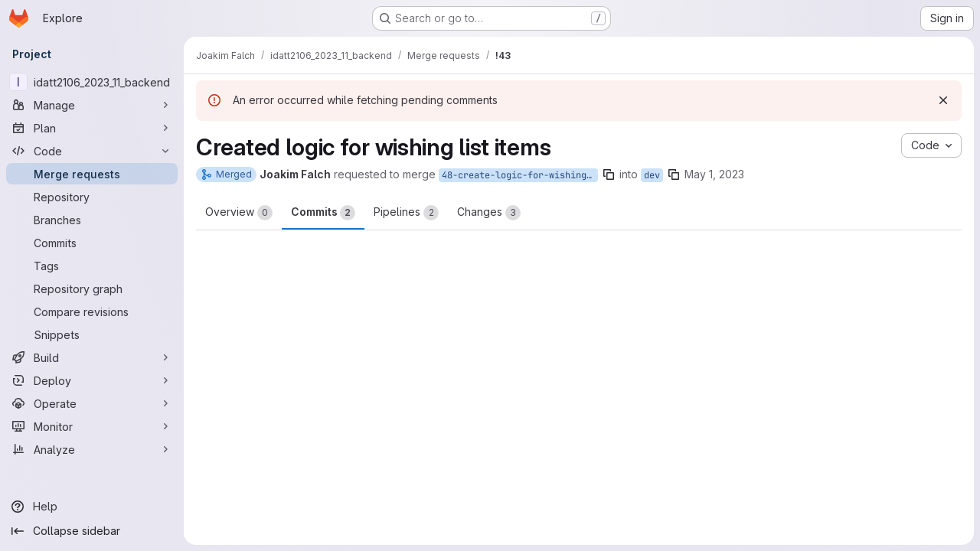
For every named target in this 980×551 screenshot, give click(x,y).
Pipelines (406, 213)
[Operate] (92, 403)
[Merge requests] (92, 174)
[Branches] (92, 220)
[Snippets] (92, 334)
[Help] (92, 507)
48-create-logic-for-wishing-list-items (520, 175)
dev (652, 175)
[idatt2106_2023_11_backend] (92, 82)
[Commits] (92, 243)
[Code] (92, 151)
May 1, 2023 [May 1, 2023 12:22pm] (714, 174)
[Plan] (92, 128)
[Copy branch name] (609, 174)
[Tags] (92, 266)
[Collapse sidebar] (92, 531)
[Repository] (92, 197)
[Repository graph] (92, 289)
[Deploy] (92, 380)
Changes (489, 213)
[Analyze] (92, 449)
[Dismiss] (943, 100)
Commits (323, 213)
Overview (239, 213)
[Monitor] (92, 426)
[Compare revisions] (92, 311)
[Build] (92, 357)
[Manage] (92, 105)
